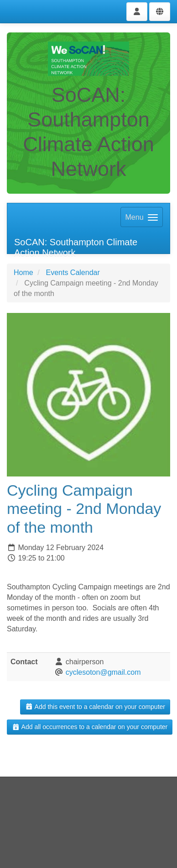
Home (23, 273)
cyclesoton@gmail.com (103, 672)
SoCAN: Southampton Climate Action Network (76, 246)
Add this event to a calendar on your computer (95, 707)
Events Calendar (73, 273)
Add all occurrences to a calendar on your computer (90, 727)
